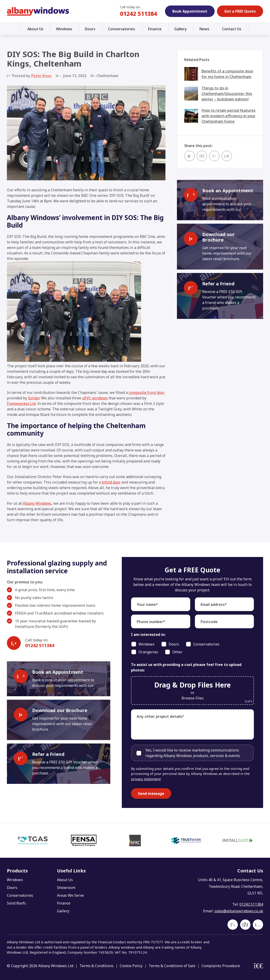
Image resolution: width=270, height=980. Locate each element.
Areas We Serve (70, 895)
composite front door (147, 393)
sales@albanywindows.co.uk (239, 911)
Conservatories (122, 29)
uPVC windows (95, 398)
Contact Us (232, 29)
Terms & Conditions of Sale (172, 966)
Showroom (66, 888)
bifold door (111, 482)
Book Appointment (190, 11)
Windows (64, 29)
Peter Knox (41, 76)
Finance (155, 29)
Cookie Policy (131, 966)
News (204, 29)
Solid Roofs (16, 903)
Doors (90, 29)
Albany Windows (37, 503)
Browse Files (193, 698)
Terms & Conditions (97, 966)
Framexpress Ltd (21, 404)
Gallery (180, 29)
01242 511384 (138, 14)
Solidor (34, 398)
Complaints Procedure (221, 966)
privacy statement (146, 779)
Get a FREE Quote (240, 11)
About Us (35, 29)
